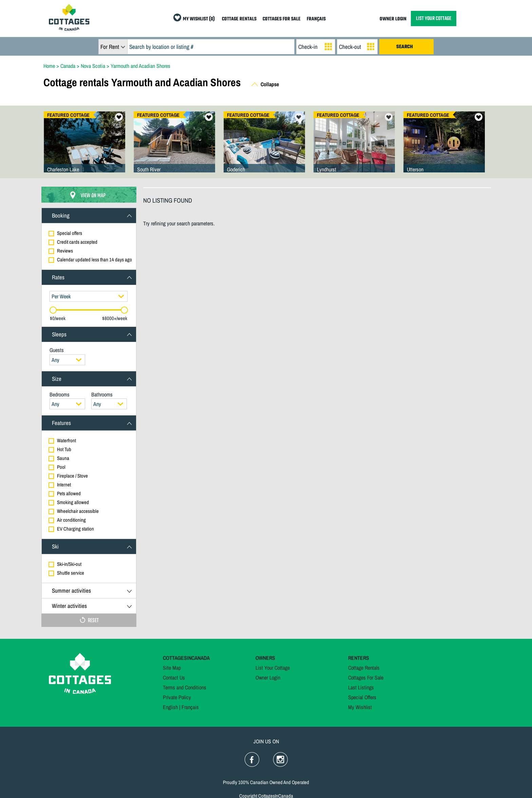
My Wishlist (360, 707)
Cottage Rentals (364, 668)
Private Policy (177, 697)
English (170, 707)
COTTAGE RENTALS (239, 19)
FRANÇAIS (316, 19)
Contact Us (174, 678)
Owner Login (268, 678)
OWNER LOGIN (393, 19)
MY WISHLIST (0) (199, 19)
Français (190, 707)
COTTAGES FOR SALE (282, 19)
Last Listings (361, 687)
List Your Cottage (273, 668)
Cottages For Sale (366, 678)
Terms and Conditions (185, 687)
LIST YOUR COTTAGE (434, 18)
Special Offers (362, 697)
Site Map (172, 668)
